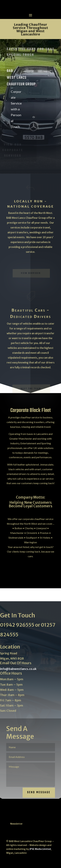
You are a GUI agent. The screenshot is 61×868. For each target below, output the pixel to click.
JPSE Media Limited (40, 849)
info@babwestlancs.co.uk (18, 672)
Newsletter (16, 824)
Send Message (39, 795)
